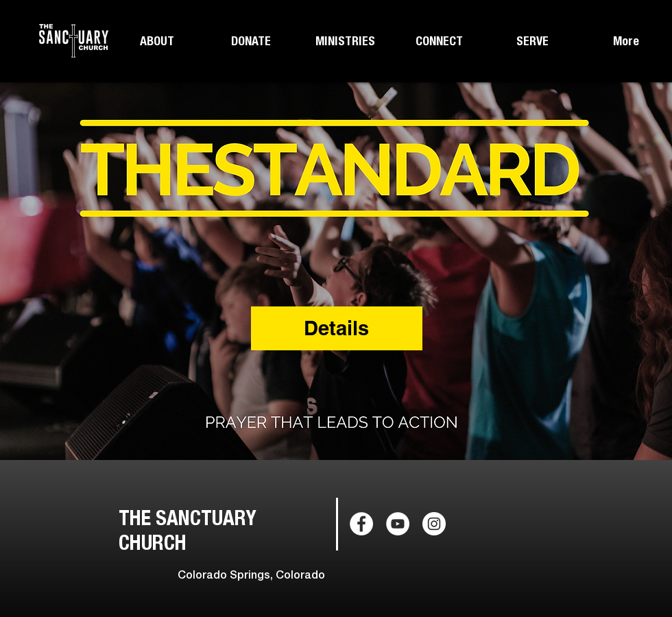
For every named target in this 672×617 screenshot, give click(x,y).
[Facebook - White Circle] (361, 524)
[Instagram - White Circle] (434, 524)
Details (336, 328)
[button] (157, 41)
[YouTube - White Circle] (398, 524)
